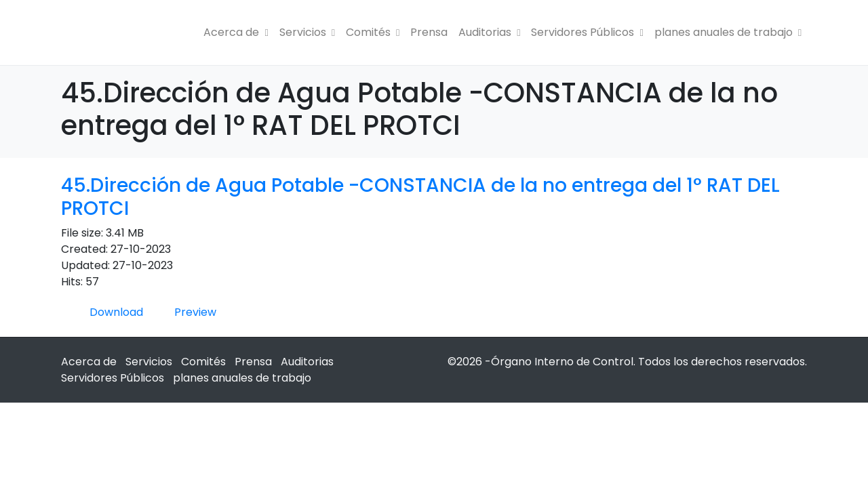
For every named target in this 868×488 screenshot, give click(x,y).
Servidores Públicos (587, 32)
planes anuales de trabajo (728, 32)
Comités (373, 32)
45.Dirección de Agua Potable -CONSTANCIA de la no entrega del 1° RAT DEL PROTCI (420, 197)
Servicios (307, 32)
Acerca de (236, 32)
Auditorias (489, 32)
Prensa (429, 32)
